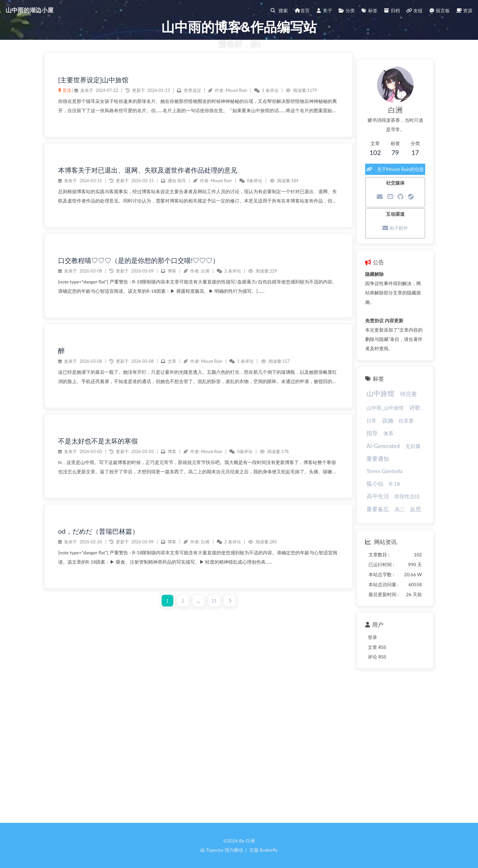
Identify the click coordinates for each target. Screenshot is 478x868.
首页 (296, 10)
